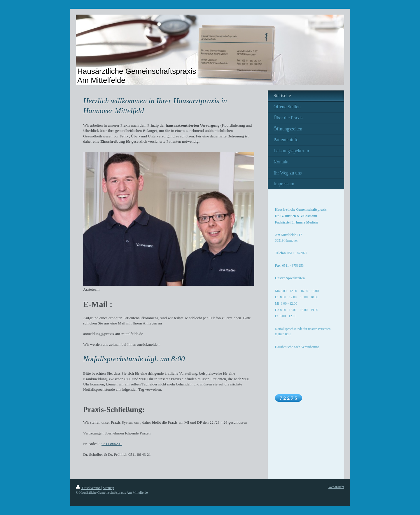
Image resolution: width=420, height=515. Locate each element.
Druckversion (89, 488)
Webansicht (336, 487)
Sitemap (108, 488)
